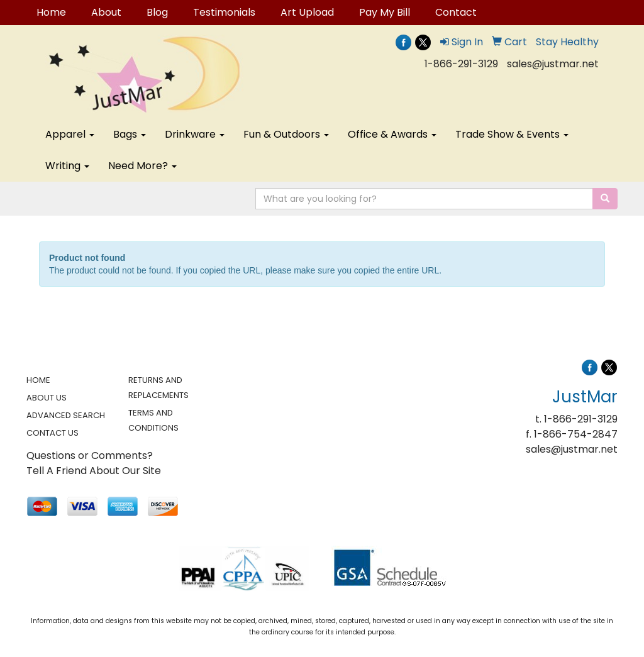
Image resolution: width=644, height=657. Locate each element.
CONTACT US (53, 433)
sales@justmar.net (553, 64)
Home (51, 12)
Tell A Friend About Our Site (94, 471)
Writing (67, 166)
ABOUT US (47, 398)
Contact (456, 12)
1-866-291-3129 (461, 64)
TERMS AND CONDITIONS (153, 420)
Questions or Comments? (90, 455)
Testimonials (224, 12)
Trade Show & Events (512, 134)
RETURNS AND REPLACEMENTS (158, 388)
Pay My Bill (385, 12)
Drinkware (195, 134)
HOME (38, 380)
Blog (157, 12)
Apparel (70, 134)
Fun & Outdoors (286, 134)
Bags (130, 134)
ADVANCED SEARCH (66, 415)
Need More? (142, 166)
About (106, 12)
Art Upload (307, 12)
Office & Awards (392, 134)
